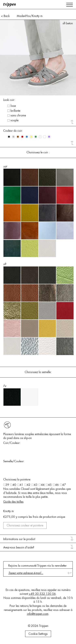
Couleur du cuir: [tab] (13, 131)
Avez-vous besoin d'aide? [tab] (19, 547)
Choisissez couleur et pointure (25, 525)
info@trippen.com (38, 614)
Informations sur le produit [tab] (19, 539)
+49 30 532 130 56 (42, 594)
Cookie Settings (38, 634)
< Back (5, 16)
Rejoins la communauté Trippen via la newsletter (37, 566)
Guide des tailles (13, 502)
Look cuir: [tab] (9, 100)
